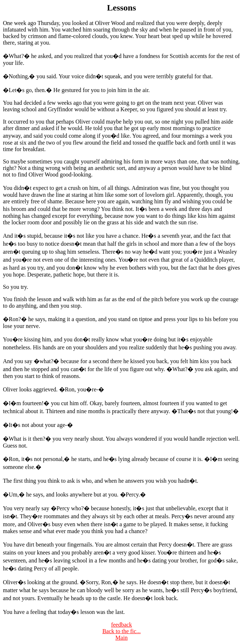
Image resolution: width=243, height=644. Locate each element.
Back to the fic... (122, 631)
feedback (122, 625)
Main (122, 638)
